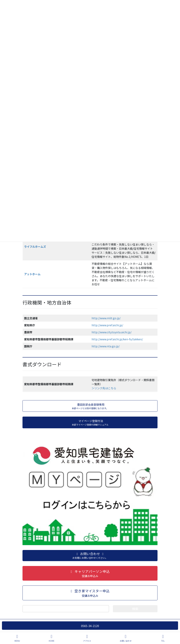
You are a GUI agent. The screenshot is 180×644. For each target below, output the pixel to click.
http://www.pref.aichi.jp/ (107, 325)
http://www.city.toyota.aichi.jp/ (112, 332)
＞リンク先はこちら (104, 388)
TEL (163, 638)
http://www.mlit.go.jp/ (106, 318)
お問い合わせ (126, 638)
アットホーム (32, 274)
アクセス (87, 638)
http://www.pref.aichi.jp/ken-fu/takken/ (117, 339)
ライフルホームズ (35, 247)
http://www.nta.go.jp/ (106, 346)
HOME (52, 638)
